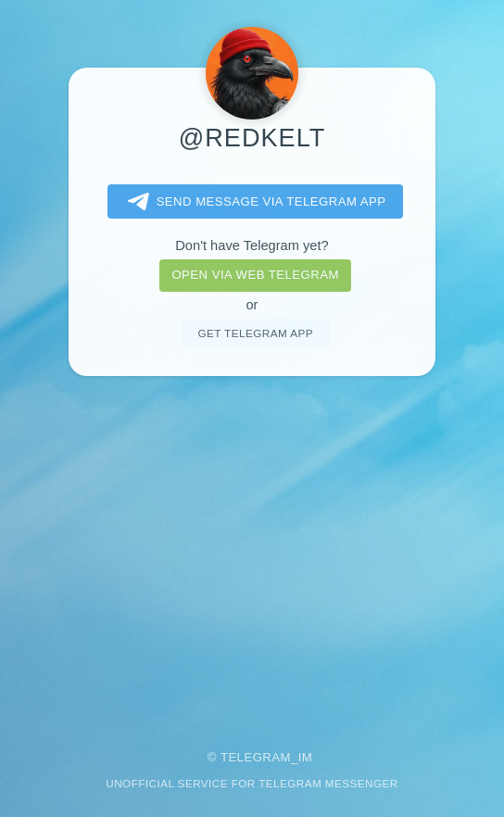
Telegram (256, 757)
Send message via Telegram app (253, 202)
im (306, 757)
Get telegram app (255, 333)
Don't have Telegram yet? (252, 245)
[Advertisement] (252, 550)
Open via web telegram (255, 275)
